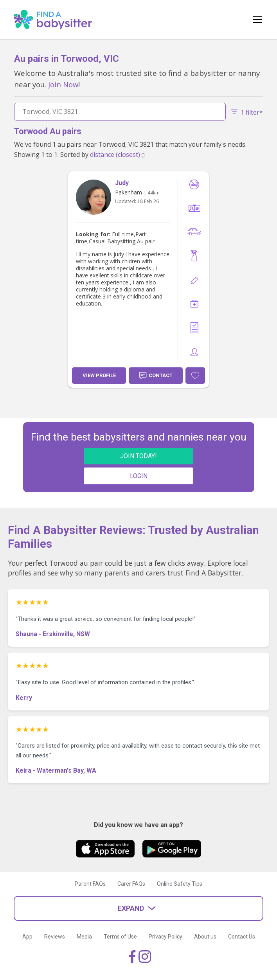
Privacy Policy (165, 937)
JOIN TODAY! (138, 456)
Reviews (55, 937)
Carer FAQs (131, 884)
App (27, 937)
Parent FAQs (90, 884)
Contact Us (242, 937)
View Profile (99, 375)
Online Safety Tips (180, 884)
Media (84, 937)
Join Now (63, 84)
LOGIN (139, 476)
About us (205, 937)
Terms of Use (120, 937)
